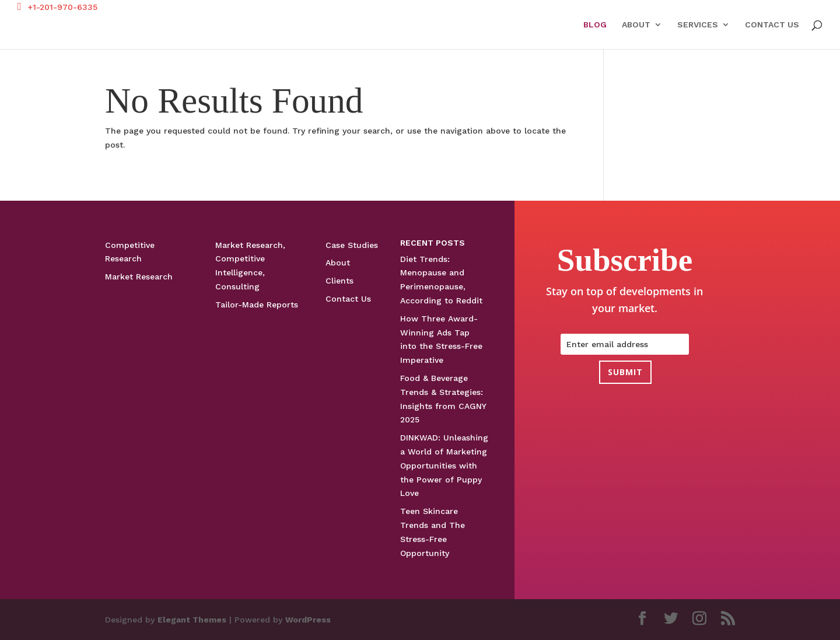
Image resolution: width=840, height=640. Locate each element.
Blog (595, 25)
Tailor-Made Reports (257, 305)
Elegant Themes (192, 620)
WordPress (308, 620)
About (636, 25)
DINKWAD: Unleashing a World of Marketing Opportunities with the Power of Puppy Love (444, 465)
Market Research (139, 277)
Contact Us (772, 25)
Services (698, 25)
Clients (339, 281)
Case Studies (352, 245)
